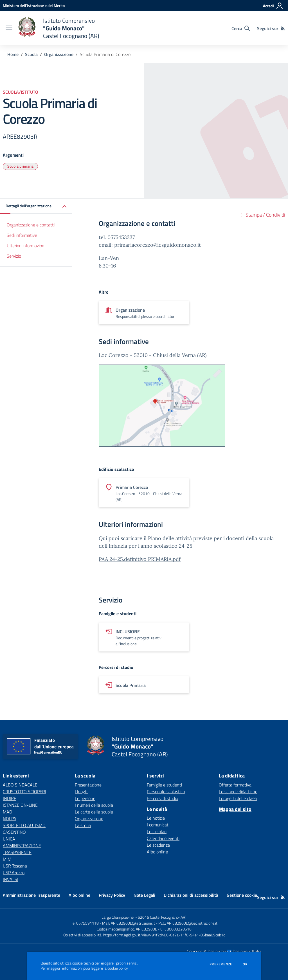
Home (13, 54)
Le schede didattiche (238, 792)
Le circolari (157, 831)
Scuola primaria (20, 166)
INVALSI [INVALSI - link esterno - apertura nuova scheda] (11, 879)
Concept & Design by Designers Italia (224, 951)
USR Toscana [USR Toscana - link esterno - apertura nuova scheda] (15, 866)
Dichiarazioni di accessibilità (191, 895)
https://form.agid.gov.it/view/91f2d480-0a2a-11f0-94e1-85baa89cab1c (164, 935)
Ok (245, 964)
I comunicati (158, 825)
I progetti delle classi (238, 798)
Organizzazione (59, 54)
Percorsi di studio (162, 798)
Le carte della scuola (94, 812)
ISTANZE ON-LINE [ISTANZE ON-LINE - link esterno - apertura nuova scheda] (20, 805)
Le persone (85, 798)
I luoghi (82, 792)
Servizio (14, 256)
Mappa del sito (235, 809)
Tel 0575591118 (85, 923)
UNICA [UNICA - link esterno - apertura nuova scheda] (9, 839)
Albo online (157, 852)
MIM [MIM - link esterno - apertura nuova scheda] (7, 859)
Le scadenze (158, 845)
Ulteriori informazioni (26, 246)
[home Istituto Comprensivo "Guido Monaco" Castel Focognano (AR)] (59, 28)
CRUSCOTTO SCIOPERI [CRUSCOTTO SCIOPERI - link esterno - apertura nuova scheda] (24, 792)
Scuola (31, 54)
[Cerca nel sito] (241, 28)
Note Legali (144, 895)
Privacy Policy (112, 895)
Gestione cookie (242, 895)
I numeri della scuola (94, 805)
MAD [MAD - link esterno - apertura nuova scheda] (7, 812)
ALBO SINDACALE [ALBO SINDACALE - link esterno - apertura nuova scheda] (20, 785)
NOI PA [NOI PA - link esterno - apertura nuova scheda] (10, 819)
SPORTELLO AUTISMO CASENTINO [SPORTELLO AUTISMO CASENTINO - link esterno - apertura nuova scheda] (24, 829)
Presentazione (88, 785)
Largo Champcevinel (118, 917)
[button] (36, 206)
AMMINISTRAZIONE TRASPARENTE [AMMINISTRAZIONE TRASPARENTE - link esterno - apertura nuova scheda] (22, 849)
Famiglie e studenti (164, 785)
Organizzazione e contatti (31, 225)
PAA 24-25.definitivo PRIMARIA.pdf (140, 559)
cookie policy (118, 968)
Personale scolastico (166, 792)
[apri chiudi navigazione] (9, 28)
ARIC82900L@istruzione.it (133, 923)
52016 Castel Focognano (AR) (162, 917)
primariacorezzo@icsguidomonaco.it (157, 245)
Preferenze (221, 964)
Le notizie (156, 818)
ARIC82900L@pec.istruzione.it (192, 923)
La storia (83, 825)
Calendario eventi (163, 838)
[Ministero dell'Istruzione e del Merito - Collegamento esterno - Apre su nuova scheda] (34, 5)
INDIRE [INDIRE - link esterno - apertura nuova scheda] (10, 798)
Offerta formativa (235, 785)
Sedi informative (22, 235)
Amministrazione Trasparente (31, 895)
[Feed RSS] (283, 28)
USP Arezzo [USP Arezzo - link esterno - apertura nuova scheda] (14, 873)
